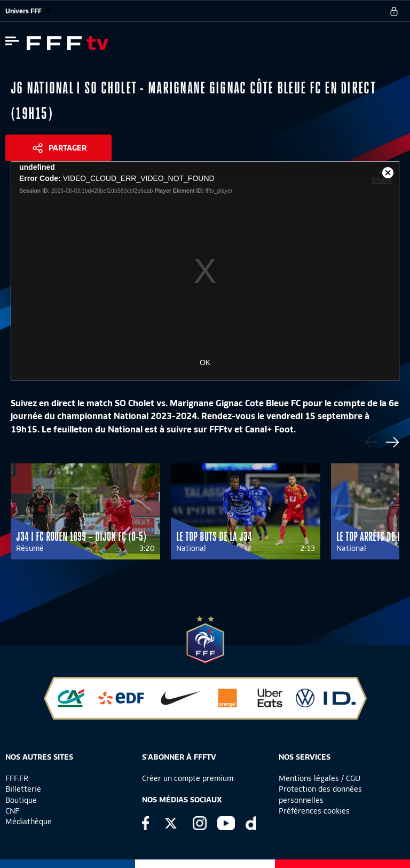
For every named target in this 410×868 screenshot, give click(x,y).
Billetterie (23, 789)
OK (205, 362)
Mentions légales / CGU (320, 778)
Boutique (21, 800)
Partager (68, 148)
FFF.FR (17, 778)
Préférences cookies (314, 811)
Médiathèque (29, 822)
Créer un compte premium (188, 778)
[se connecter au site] (394, 11)
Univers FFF (28, 11)
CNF (12, 811)
